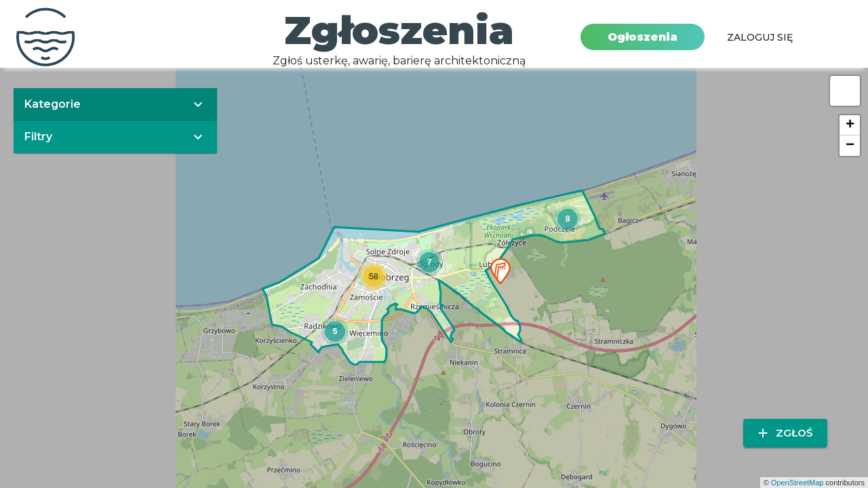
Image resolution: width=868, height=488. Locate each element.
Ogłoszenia (643, 37)
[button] (500, 271)
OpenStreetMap (797, 483)
